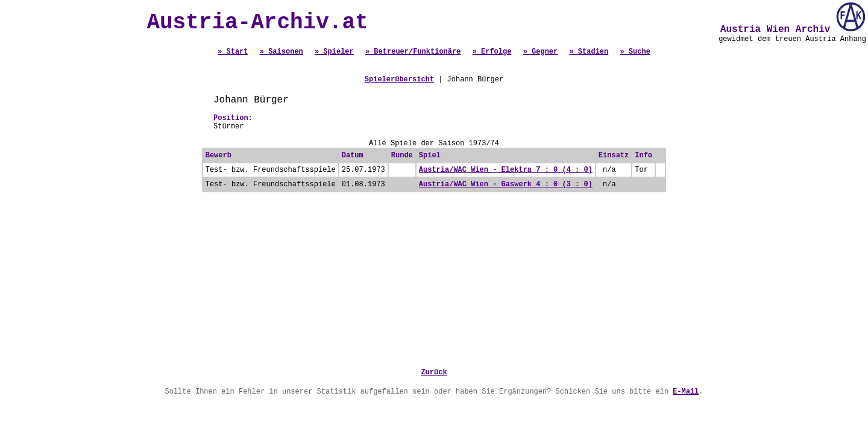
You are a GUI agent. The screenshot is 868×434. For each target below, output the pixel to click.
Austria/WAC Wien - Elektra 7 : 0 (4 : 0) (506, 170)
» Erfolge (492, 52)
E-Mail (686, 392)
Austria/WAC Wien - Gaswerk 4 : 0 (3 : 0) (506, 184)
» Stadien (589, 52)
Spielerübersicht (399, 80)
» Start (233, 52)
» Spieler (334, 52)
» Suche (635, 52)
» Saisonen (281, 52)
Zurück (434, 373)
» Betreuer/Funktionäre (413, 52)
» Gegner (541, 52)
